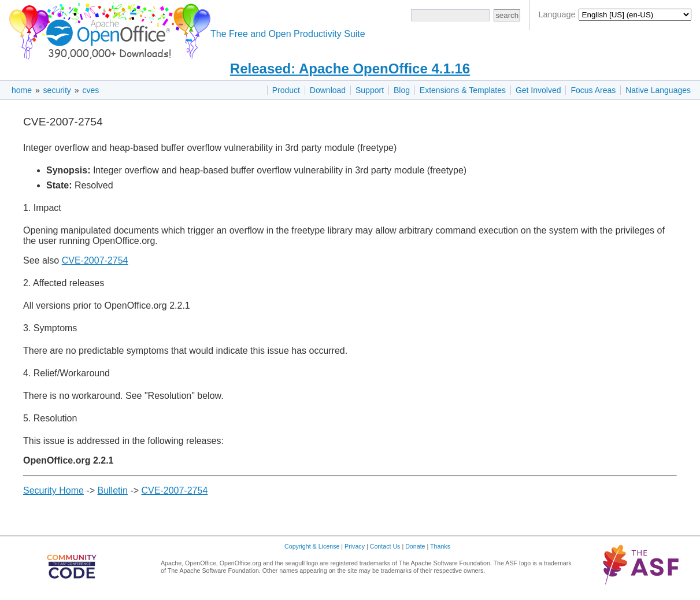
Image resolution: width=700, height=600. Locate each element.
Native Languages (658, 90)
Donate (415, 546)
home (22, 90)
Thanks (440, 546)
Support (370, 90)
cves (90, 90)
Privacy (355, 546)
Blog (402, 90)
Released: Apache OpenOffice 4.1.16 (350, 68)
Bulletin (112, 490)
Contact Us (385, 546)
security (57, 90)
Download (328, 90)
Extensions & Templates (463, 90)
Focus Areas (593, 90)
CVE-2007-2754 (95, 260)
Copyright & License (312, 546)
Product (286, 90)
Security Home (53, 490)
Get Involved (538, 90)
